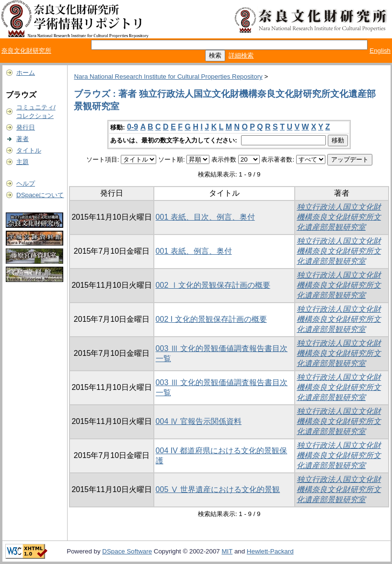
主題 (23, 162)
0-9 (133, 127)
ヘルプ (26, 183)
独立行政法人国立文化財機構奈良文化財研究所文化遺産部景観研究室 (339, 217)
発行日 (26, 127)
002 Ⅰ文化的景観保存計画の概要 (213, 285)
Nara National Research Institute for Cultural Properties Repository (168, 76)
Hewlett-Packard (270, 551)
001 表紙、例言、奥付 (194, 251)
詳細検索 (241, 55)
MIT (227, 551)
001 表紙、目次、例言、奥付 (205, 217)
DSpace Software (127, 551)
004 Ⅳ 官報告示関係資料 (199, 421)
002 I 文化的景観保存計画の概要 (211, 319)
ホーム (26, 73)
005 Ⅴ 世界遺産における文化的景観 (218, 489)
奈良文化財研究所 (26, 51)
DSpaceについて (40, 195)
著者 (23, 139)
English (380, 51)
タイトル (29, 150)
